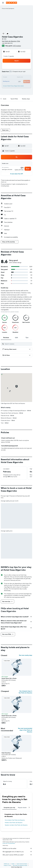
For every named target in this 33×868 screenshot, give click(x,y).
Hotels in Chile (7, 865)
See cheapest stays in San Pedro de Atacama (25, 692)
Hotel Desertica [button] (6, 753)
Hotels (13, 864)
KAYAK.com (7, 864)
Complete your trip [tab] (9, 808)
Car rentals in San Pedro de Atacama (15, 820)
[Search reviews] (18, 344)
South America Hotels (22, 864)
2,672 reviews (17, 46)
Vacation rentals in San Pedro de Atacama (16, 825)
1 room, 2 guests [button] (9, 56)
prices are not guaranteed (9, 843)
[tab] (6, 337)
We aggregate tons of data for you (17, 852)
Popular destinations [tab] (24, 808)
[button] (3, 3)
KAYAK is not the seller (17, 848)
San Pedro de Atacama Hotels (20, 865)
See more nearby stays (26, 655)
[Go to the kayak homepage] (11, 3)
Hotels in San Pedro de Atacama (14, 823)
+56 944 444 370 (7, 43)
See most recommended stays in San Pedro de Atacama (25, 730)
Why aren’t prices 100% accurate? (17, 855)
